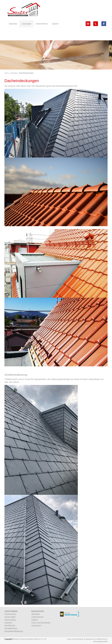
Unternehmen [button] (42, 24)
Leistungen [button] (26, 24)
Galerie (35, 620)
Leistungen (14, 73)
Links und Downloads (41, 623)
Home (7, 73)
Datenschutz (101, 639)
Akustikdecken (11, 628)
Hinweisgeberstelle (100, 642)
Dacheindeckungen (26, 73)
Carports (8, 623)
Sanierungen (10, 617)
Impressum (36, 626)
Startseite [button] (13, 24)
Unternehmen (37, 617)
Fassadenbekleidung (14, 631)
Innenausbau (10, 620)
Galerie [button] (55, 24)
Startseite (36, 614)
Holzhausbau (10, 614)
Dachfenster (10, 626)
